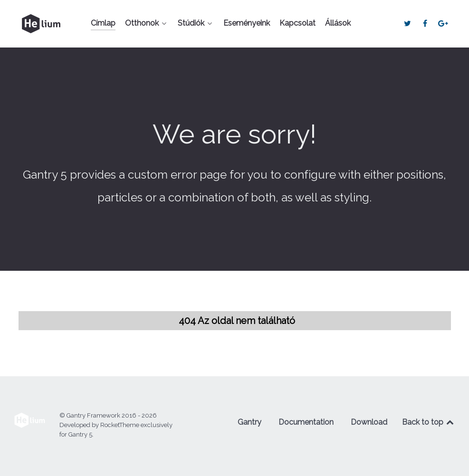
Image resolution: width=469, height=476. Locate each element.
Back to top (429, 422)
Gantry (249, 422)
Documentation (306, 422)
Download (369, 422)
